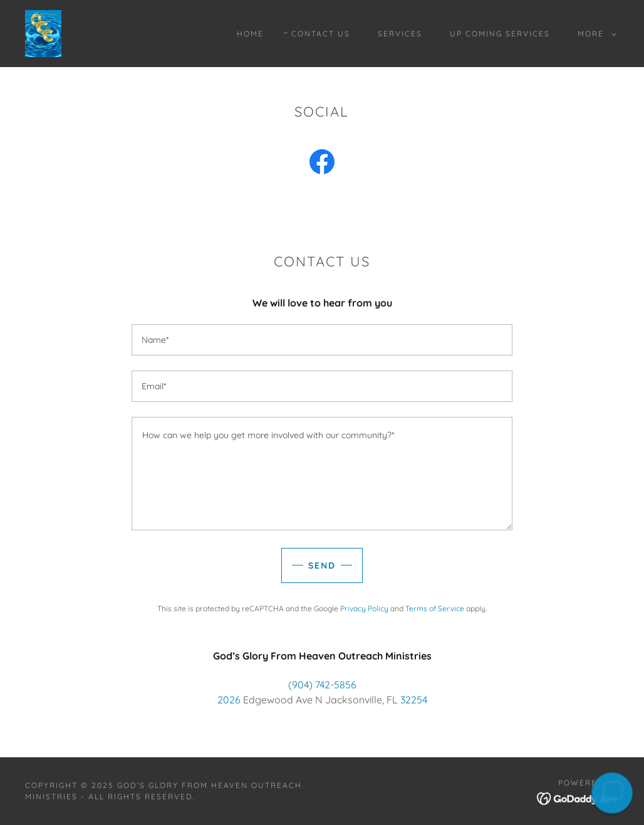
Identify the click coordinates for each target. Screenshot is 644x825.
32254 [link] (414, 700)
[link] (43, 33)
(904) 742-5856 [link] (322, 685)
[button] (595, 34)
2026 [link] (229, 700)
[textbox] (322, 340)
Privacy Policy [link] (364, 608)
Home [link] (250, 34)
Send (322, 565)
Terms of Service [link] (435, 608)
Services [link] (400, 34)
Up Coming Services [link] (500, 34)
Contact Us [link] (321, 34)
